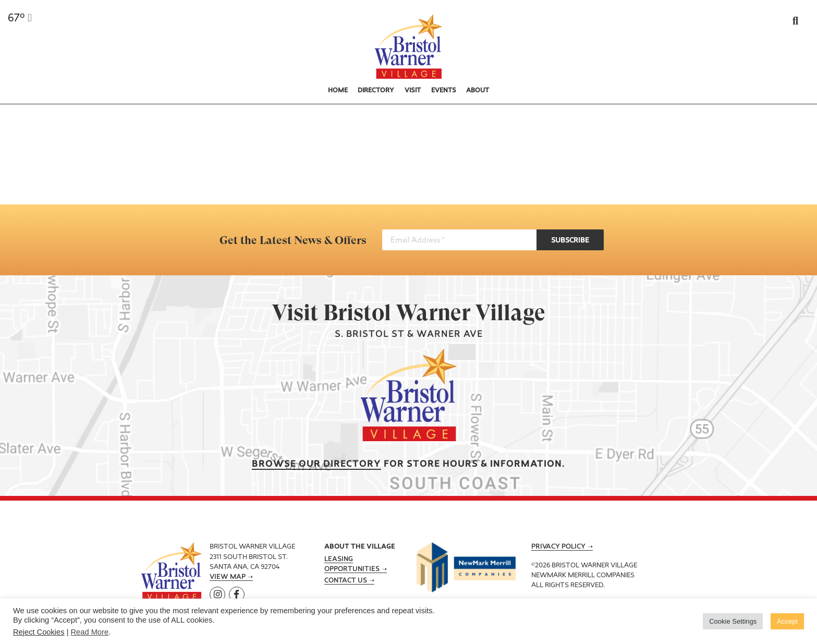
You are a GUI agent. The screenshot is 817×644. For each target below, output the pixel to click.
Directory (376, 91)
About (478, 91)
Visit (413, 91)
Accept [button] (787, 621)
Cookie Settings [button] (733, 621)
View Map (228, 577)
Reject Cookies (39, 632)
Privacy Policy (558, 547)
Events (444, 91)
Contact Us (346, 581)
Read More (90, 632)
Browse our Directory (316, 464)
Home (338, 91)
